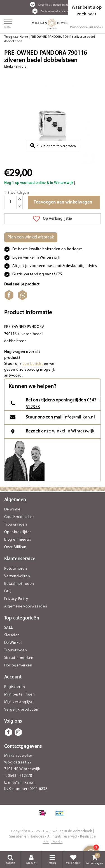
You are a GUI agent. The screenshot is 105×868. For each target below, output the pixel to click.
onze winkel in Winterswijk (68, 431)
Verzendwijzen (17, 576)
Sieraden (12, 635)
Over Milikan (15, 547)
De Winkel (13, 643)
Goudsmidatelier (19, 517)
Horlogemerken (18, 665)
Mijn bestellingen (19, 695)
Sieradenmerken (19, 658)
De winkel (13, 509)
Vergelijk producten (22, 710)
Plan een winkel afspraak (31, 237)
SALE (9, 628)
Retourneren (16, 569)
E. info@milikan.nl (20, 783)
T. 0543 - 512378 (18, 776)
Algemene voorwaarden (26, 606)
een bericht (33, 364)
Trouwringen (16, 525)
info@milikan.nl (79, 417)
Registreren (15, 687)
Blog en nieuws (18, 540)
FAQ (8, 591)
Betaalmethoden (19, 584)
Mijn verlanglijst (18, 702)
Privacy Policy (16, 599)
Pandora (20, 67)
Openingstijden (18, 532)
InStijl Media (53, 842)
